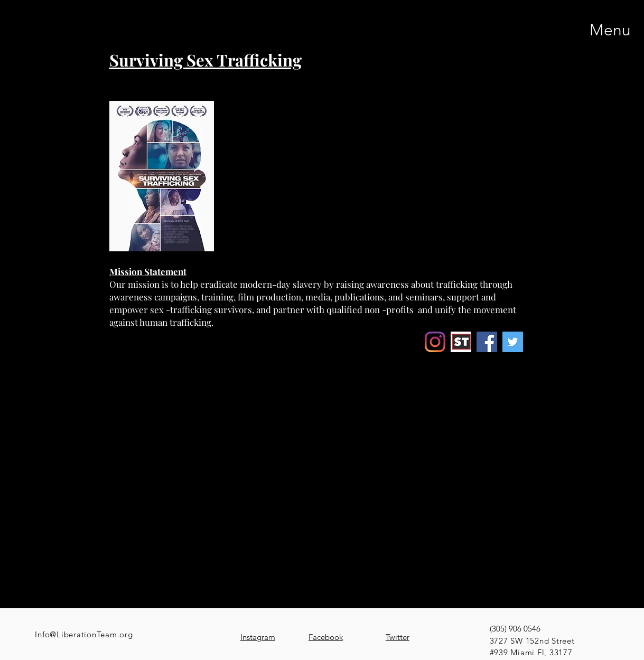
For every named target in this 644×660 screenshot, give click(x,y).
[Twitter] (513, 342)
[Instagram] (435, 342)
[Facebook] (487, 342)
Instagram (258, 637)
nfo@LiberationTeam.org (85, 634)
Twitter (398, 637)
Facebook (326, 637)
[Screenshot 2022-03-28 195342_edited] (461, 342)
